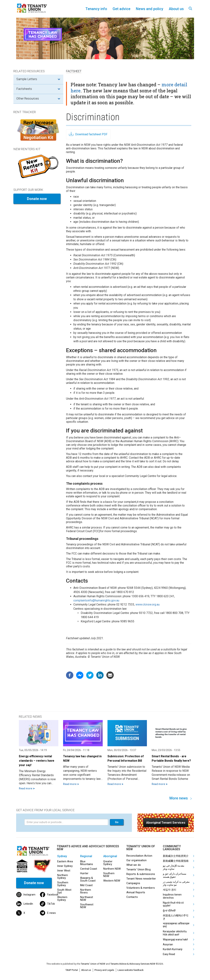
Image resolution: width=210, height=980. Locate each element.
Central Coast (89, 869)
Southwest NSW (87, 906)
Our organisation (136, 860)
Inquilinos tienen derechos (172, 896)
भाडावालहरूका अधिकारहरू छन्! (176, 925)
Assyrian (168, 944)
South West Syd (64, 891)
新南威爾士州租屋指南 (176, 861)
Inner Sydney (65, 866)
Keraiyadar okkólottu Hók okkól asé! (175, 933)
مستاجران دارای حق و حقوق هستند (175, 875)
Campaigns (133, 883)
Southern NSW (109, 875)
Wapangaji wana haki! (175, 939)
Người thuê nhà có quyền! (173, 904)
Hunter (84, 873)
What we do (134, 865)
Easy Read (169, 954)
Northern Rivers (86, 891)
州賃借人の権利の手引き (176, 917)
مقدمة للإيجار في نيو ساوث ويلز (174, 867)
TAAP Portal (72, 970)
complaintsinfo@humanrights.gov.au (96, 600)
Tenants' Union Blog (138, 869)
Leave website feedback (131, 970)
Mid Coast (86, 885)
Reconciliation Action (139, 856)
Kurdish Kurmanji (173, 949)
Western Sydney (62, 899)
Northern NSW (112, 869)
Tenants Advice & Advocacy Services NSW (133, 964)
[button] (166, 823)
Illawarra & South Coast (88, 879)
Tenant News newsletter (141, 879)
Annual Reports (136, 892)
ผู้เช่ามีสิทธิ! (169, 911)
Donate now (37, 199)
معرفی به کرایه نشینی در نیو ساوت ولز (176, 883)
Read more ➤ (27, 788)
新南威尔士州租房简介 (176, 856)
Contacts (132, 897)
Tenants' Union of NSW (93, 964)
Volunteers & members (141, 888)
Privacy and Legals (104, 970)
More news (179, 798)
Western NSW (112, 881)
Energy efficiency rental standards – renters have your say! (37, 761)
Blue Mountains (87, 863)
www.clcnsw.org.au (148, 604)
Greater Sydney (108, 863)
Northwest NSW (87, 899)
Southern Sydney (63, 884)
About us (86, 970)
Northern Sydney (63, 877)
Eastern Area (65, 861)
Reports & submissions (141, 874)
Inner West (64, 871)
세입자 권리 (170, 890)
